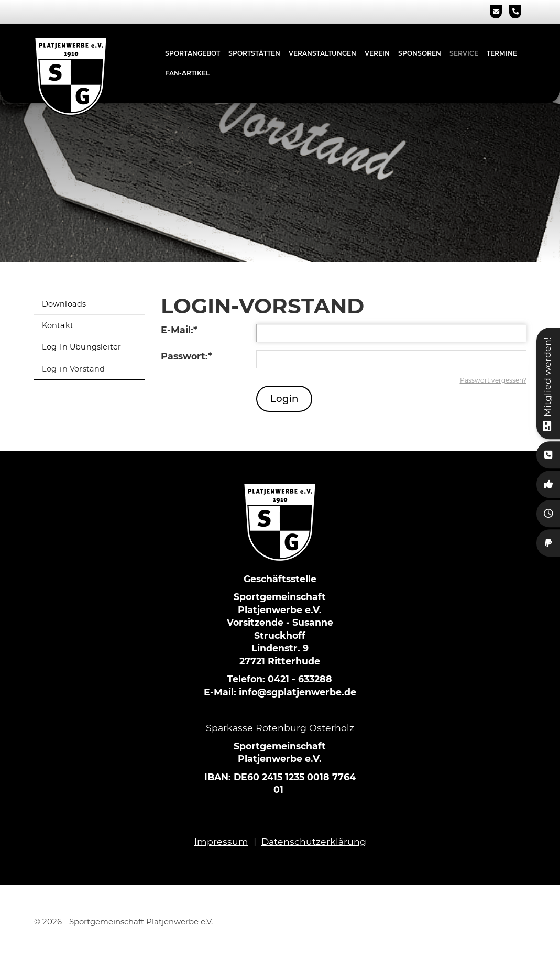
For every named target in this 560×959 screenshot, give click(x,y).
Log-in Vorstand (74, 369)
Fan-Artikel (187, 73)
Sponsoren (420, 53)
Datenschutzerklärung (314, 841)
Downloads (64, 304)
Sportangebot (193, 53)
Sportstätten (254, 53)
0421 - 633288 (300, 679)
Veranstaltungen (322, 53)
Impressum (221, 841)
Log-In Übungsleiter (82, 347)
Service (464, 53)
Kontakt (58, 325)
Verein (377, 53)
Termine (502, 53)
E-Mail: (179, 330)
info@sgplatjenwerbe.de (298, 692)
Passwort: (186, 356)
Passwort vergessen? (493, 380)
